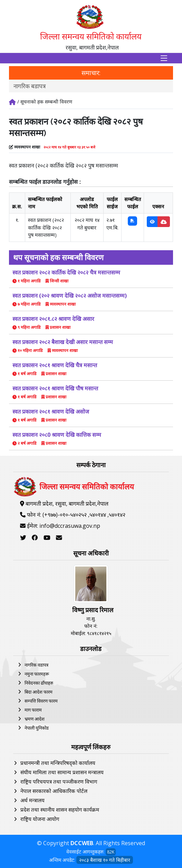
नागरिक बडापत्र (30, 86)
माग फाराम (33, 710)
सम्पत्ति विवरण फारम (41, 701)
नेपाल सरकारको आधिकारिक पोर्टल (54, 791)
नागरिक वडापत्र (36, 665)
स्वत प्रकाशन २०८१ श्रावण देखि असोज (51, 412)
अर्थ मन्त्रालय (32, 800)
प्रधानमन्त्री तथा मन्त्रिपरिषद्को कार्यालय (58, 763)
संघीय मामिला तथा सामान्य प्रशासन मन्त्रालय (62, 772)
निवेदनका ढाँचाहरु (39, 683)
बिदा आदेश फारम (39, 692)
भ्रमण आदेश (35, 719)
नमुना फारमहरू (37, 674)
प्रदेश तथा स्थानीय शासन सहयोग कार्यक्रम (60, 810)
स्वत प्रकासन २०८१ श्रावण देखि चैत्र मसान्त (55, 365)
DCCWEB (82, 843)
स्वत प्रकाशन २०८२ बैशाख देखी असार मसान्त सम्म (63, 342)
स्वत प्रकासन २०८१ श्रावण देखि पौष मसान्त (55, 388)
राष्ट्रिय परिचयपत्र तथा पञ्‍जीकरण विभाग (59, 781)
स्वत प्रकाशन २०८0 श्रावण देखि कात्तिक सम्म (57, 435)
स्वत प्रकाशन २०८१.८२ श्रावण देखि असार (53, 319)
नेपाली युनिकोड (37, 728)
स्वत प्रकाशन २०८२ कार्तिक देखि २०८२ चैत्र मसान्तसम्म (66, 272)
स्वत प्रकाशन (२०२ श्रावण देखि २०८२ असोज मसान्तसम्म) (70, 296)
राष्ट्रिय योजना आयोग (40, 819)
